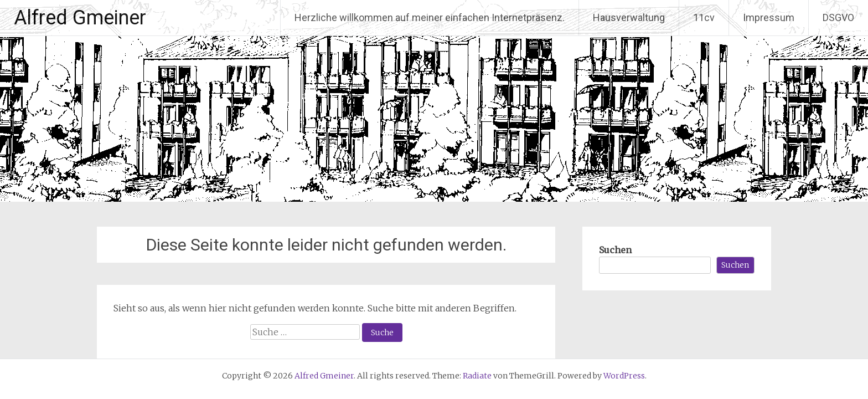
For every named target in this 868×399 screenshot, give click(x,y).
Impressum (769, 17)
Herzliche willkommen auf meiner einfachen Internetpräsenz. (430, 17)
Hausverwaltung (629, 17)
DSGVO (838, 17)
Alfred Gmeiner (80, 18)
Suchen (615, 250)
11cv (704, 17)
